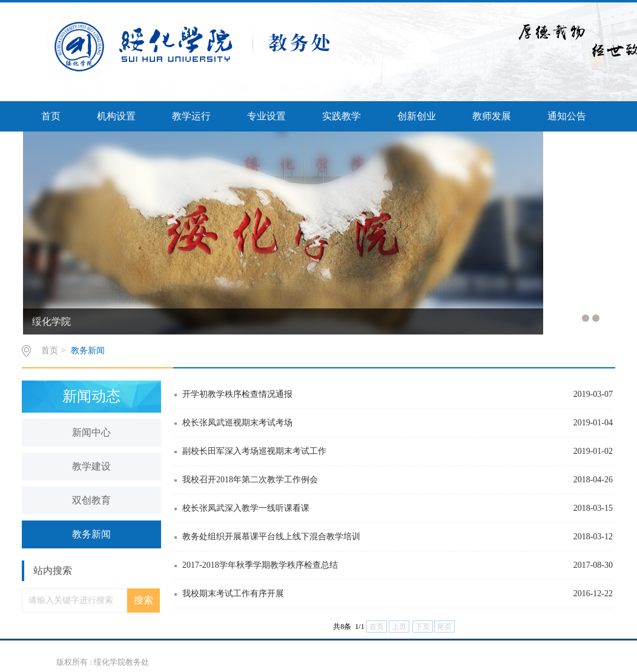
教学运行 (191, 116)
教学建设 (91, 466)
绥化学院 (51, 321)
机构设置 (116, 116)
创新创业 (417, 116)
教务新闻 (88, 351)
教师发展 (492, 116)
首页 (51, 116)
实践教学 (342, 116)
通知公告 (567, 116)
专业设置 (266, 116)
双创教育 (91, 500)
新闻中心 (91, 432)
